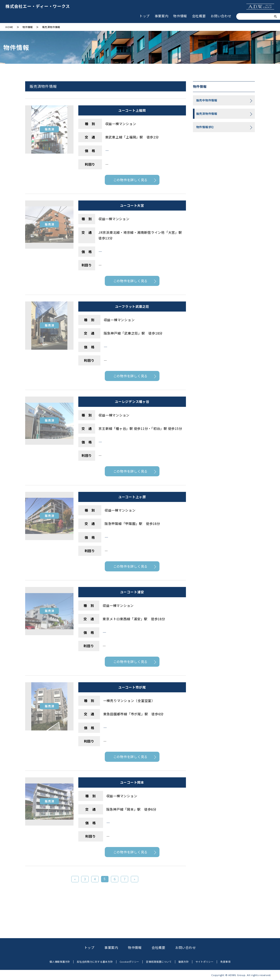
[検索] (257, 17)
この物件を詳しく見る (131, 180)
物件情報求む (205, 127)
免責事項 (225, 962)
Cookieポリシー (129, 962)
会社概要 (199, 16)
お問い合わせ (221, 16)
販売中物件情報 (207, 100)
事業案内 (162, 16)
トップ (144, 16)
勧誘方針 (184, 962)
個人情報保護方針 (60, 962)
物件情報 (180, 16)
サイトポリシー (205, 962)
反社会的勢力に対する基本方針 (95, 962)
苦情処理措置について (159, 962)
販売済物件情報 (207, 114)
